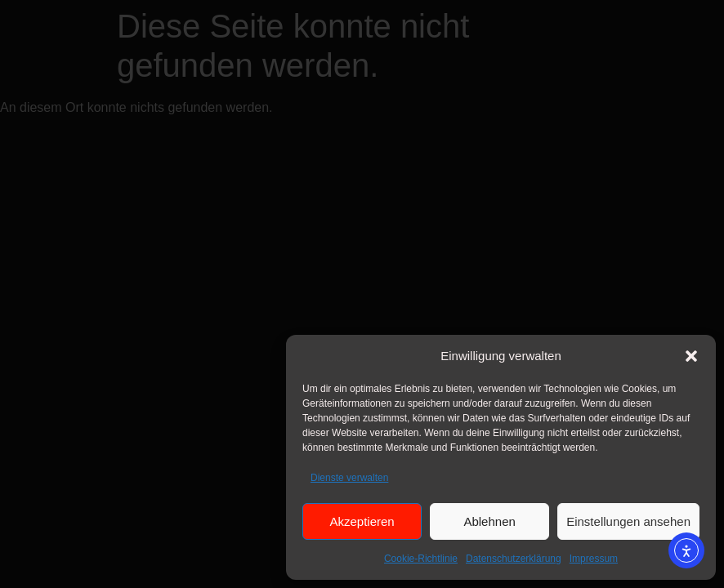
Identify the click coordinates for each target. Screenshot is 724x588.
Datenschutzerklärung (514, 559)
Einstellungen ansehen (628, 521)
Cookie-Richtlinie (421, 559)
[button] (691, 356)
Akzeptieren (362, 521)
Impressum (594, 559)
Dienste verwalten (349, 478)
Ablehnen (489, 521)
